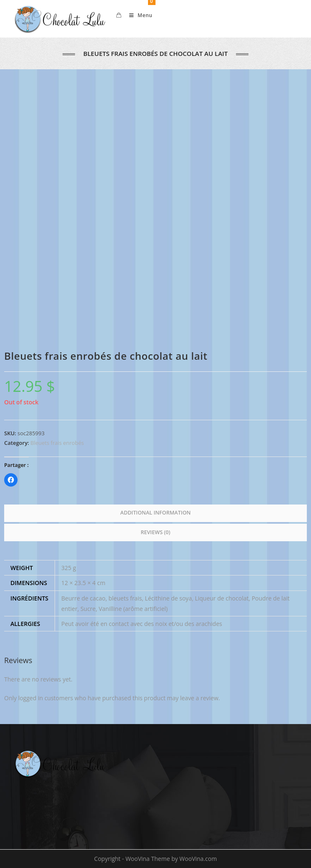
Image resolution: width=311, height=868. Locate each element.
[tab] (155, 513)
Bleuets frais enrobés (57, 443)
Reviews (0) (155, 532)
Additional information (156, 513)
